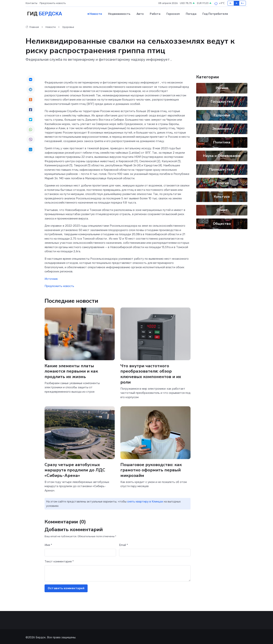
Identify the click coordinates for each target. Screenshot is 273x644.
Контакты (31, 3)
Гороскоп (173, 13)
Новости (96, 13)
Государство (222, 101)
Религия (222, 182)
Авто (140, 13)
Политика (222, 142)
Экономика (222, 128)
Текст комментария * (59, 560)
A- (231, 3)
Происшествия (222, 169)
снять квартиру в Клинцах (145, 500)
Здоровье (68, 26)
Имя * (48, 543)
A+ (242, 3)
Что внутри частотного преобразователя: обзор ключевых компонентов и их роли (151, 373)
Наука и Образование (222, 155)
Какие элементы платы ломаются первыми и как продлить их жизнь (71, 371)
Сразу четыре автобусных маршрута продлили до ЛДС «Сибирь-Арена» (75, 469)
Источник (51, 278)
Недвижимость (119, 13)
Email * (124, 543)
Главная (32, 26)
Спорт (222, 209)
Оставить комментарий (66, 587)
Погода (191, 13)
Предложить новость (53, 3)
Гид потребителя (215, 13)
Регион (222, 87)
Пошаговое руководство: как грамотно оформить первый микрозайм (151, 469)
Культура (222, 196)
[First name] (80, 551)
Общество (222, 223)
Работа (155, 13)
